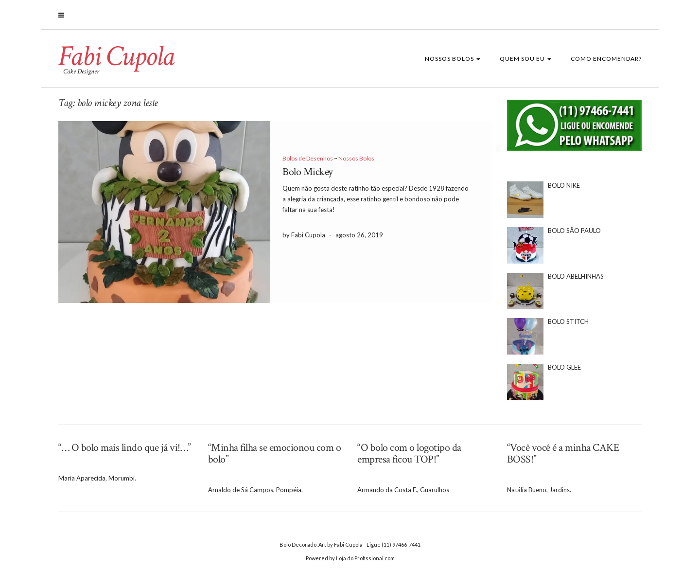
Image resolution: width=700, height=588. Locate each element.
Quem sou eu (525, 59)
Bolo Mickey (308, 172)
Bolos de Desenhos (308, 158)
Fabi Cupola (116, 56)
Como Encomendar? (606, 59)
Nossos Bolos (453, 59)
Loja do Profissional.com (365, 558)
